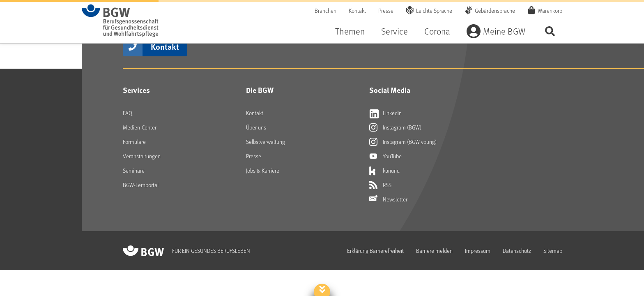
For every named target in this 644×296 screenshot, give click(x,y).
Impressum (478, 251)
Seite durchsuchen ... (550, 31)
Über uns (256, 127)
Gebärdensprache (495, 10)
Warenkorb (550, 10)
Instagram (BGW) (395, 127)
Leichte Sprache (434, 10)
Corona (437, 31)
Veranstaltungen (142, 156)
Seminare (134, 170)
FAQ (128, 113)
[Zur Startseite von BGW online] (120, 21)
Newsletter (388, 199)
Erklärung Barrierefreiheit (375, 251)
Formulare (134, 142)
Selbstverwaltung (266, 142)
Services (136, 90)
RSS (380, 185)
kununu (384, 171)
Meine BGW (504, 31)
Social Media (390, 90)
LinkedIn (385, 113)
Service (394, 31)
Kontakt (357, 10)
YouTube (385, 156)
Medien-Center (140, 127)
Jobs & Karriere (263, 170)
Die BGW (260, 90)
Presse (386, 10)
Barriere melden (434, 251)
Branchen (325, 10)
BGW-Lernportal (141, 185)
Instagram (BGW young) (403, 142)
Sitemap (553, 251)
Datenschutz (517, 251)
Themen (350, 31)
